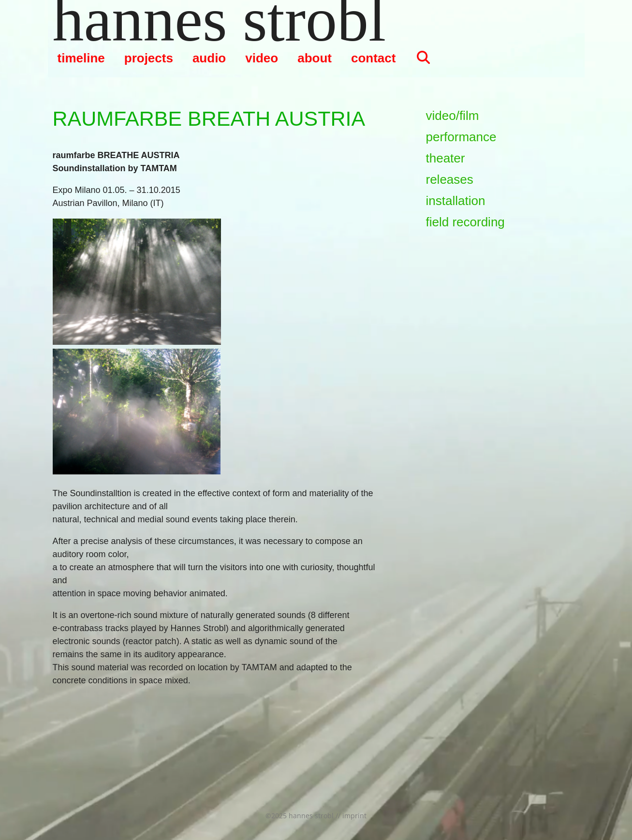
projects (149, 58)
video (262, 58)
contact (373, 58)
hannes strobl (220, 19)
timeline (81, 58)
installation (456, 201)
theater (446, 158)
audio (209, 58)
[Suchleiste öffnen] (423, 58)
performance (461, 137)
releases (450, 179)
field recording (465, 222)
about (315, 58)
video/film (453, 116)
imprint (354, 816)
